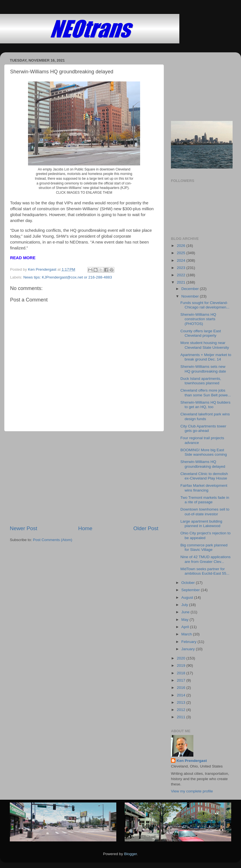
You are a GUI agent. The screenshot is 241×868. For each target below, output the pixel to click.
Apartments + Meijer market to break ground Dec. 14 (206, 357)
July (185, 605)
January (189, 649)
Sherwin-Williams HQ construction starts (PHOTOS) (198, 319)
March (187, 634)
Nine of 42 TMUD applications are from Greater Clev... (206, 559)
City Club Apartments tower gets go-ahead (203, 428)
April (186, 627)
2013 (182, 702)
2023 (182, 268)
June (186, 612)
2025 (182, 253)
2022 (182, 275)
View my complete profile (192, 791)
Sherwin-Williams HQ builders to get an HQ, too (206, 405)
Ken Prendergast (192, 761)
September (191, 590)
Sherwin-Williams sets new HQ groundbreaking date (203, 369)
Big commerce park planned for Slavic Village (204, 547)
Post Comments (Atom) (53, 540)
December (191, 289)
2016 (182, 688)
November (191, 296)
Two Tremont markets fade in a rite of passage (205, 500)
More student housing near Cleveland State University (205, 345)
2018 (182, 673)
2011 (182, 717)
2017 (182, 680)
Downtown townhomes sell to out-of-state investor (205, 512)
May (185, 620)
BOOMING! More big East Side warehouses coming (204, 452)
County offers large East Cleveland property (201, 333)
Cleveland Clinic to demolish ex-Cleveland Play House (204, 476)
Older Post (146, 528)
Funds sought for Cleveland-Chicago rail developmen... (205, 305)
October (189, 583)
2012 (182, 710)
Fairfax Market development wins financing (204, 488)
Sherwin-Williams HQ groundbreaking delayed (203, 464)
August (188, 597)
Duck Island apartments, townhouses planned (201, 381)
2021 (182, 282)
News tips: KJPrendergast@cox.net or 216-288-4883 (68, 277)
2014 (182, 695)
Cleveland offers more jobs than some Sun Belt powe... (206, 393)
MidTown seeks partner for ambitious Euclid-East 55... (205, 571)
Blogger (131, 854)
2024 (182, 260)
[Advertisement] (84, 478)
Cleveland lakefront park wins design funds (205, 416)
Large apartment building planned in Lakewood (201, 524)
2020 (182, 658)
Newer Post (24, 528)
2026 (182, 246)
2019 (182, 665)
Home (85, 528)
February (189, 642)
